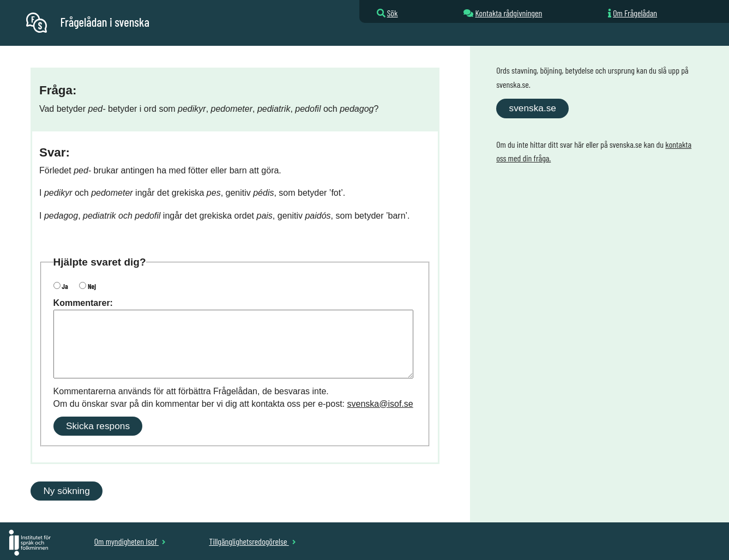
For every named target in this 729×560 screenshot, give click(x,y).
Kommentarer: (83, 303)
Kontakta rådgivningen (508, 13)
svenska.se (533, 108)
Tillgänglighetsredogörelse (252, 541)
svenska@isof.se (380, 404)
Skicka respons (98, 426)
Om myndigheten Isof (130, 541)
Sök (393, 13)
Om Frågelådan (635, 13)
